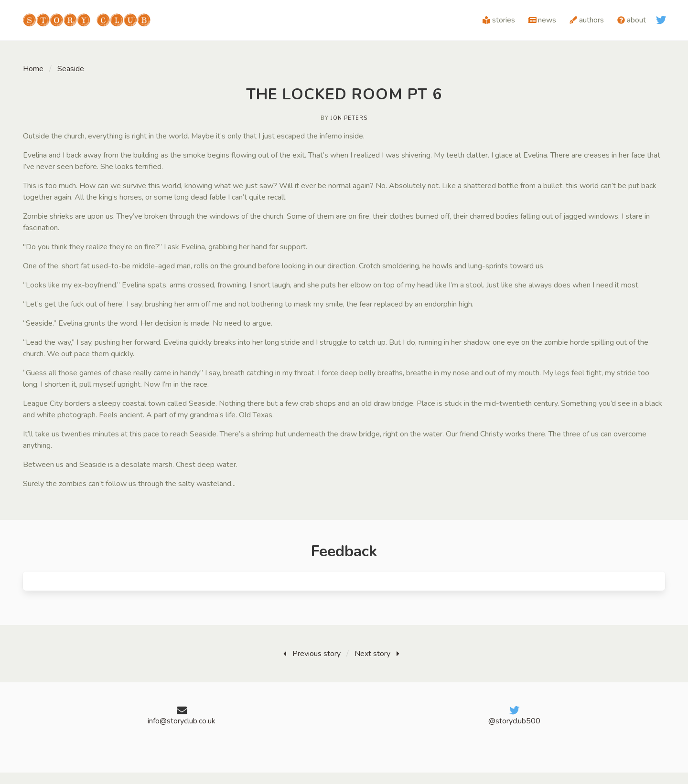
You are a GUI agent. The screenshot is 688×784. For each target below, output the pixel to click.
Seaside (71, 69)
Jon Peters (349, 118)
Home (33, 69)
